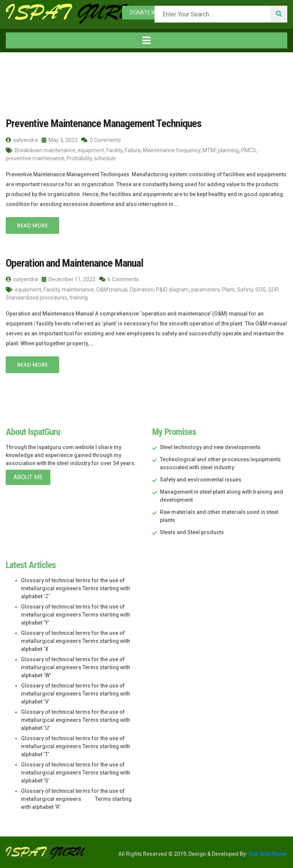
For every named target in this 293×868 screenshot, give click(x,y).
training (79, 298)
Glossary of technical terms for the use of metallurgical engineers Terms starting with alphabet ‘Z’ (76, 588)
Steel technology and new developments (210, 447)
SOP (273, 290)
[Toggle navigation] (146, 40)
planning (229, 150)
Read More (32, 225)
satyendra (22, 140)
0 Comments (101, 140)
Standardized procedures (36, 298)
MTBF (209, 150)
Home (19, 68)
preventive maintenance (35, 158)
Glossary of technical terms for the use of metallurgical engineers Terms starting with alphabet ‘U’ (76, 720)
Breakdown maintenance (45, 150)
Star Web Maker (267, 854)
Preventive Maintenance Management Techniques (104, 123)
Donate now (146, 13)
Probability (79, 158)
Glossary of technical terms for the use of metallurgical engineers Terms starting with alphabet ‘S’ (76, 773)
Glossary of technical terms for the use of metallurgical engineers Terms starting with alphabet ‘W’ (76, 667)
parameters (205, 290)
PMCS (249, 150)
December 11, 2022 (68, 279)
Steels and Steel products (192, 532)
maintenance (78, 290)
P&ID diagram (172, 290)
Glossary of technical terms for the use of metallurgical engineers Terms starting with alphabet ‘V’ (76, 694)
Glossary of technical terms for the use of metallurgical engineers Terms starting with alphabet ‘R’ (76, 799)
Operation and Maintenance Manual (74, 263)
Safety (245, 290)
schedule (105, 158)
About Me (28, 477)
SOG (261, 290)
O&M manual (112, 290)
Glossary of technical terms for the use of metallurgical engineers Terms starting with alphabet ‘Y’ (76, 615)
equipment (91, 150)
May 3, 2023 (60, 140)
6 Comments (119, 279)
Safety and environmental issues (201, 480)
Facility (114, 150)
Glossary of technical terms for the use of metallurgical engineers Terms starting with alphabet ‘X (76, 641)
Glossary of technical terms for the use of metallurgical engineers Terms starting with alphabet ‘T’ (76, 746)
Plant (228, 290)
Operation (142, 290)
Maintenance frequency (172, 150)
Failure (133, 150)
